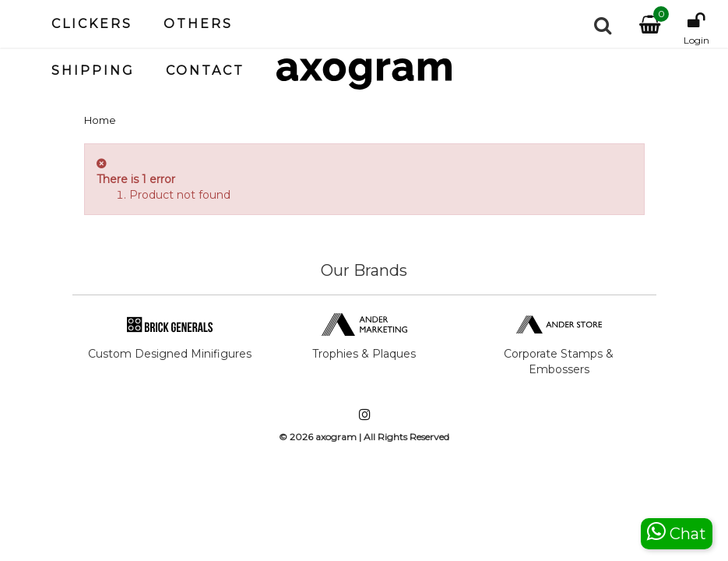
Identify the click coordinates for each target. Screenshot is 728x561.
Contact (205, 71)
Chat (677, 532)
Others (198, 24)
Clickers (92, 24)
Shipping (93, 71)
